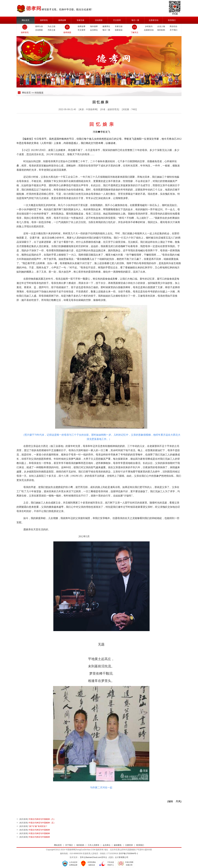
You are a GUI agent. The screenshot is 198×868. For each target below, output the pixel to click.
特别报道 (39, 93)
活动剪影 (99, 20)
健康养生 (106, 26)
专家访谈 (80, 20)
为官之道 (51, 30)
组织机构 (161, 30)
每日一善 (135, 20)
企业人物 (161, 26)
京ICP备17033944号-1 (128, 853)
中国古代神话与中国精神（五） (37, 823)
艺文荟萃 (117, 20)
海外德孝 (94, 26)
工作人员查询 (93, 845)
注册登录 (129, 845)
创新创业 (119, 30)
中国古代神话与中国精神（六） (37, 819)
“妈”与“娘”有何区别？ (33, 826)
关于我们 (174, 30)
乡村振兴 (149, 26)
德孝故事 (62, 20)
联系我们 (172, 20)
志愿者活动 (154, 20)
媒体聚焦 (118, 845)
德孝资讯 (44, 20)
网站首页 (26, 20)
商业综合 (174, 26)
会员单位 (94, 30)
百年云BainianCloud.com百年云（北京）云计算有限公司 (104, 857)
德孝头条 (39, 26)
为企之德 (51, 26)
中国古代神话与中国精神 (34, 830)
